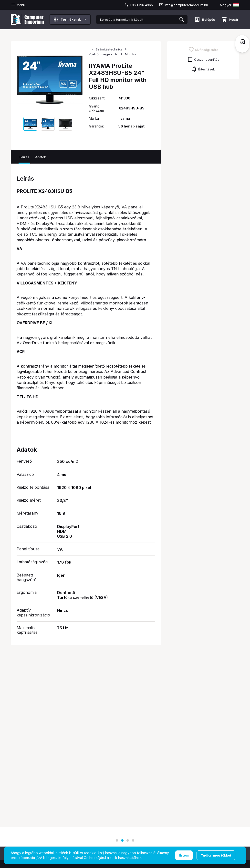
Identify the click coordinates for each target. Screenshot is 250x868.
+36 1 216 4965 (141, 5)
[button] (117, 840)
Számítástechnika (109, 49)
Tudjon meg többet (216, 855)
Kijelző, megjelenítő (104, 54)
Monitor (131, 54)
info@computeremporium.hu (186, 5)
